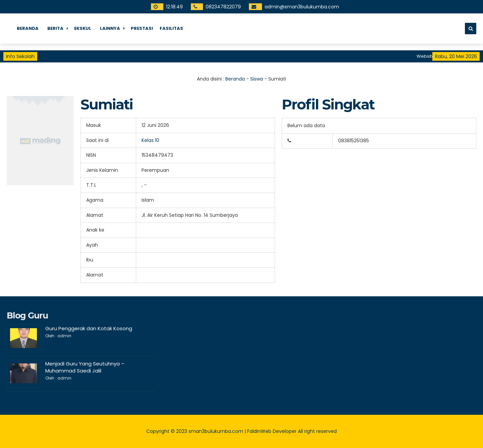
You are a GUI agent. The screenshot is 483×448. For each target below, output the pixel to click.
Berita (55, 28)
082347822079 (223, 7)
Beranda (28, 28)
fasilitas (171, 28)
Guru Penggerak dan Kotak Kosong (89, 328)
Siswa (257, 79)
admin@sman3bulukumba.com (302, 7)
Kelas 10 (150, 140)
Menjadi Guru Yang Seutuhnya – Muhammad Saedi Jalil (85, 367)
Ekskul (83, 28)
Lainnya (110, 28)
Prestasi (142, 28)
